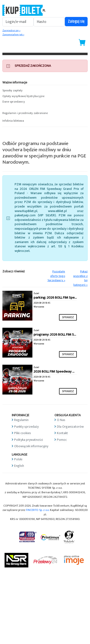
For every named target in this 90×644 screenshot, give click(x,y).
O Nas (61, 420)
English (19, 466)
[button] (45, 91)
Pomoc (62, 440)
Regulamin (21, 420)
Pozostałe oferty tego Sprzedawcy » (56, 276)
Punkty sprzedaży (26, 427)
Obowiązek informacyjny (31, 446)
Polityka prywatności (29, 440)
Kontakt (62, 433)
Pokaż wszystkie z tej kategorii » (80, 278)
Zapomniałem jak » (13, 35)
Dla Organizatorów (70, 427)
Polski (18, 459)
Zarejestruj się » (11, 31)
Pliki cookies (23, 433)
